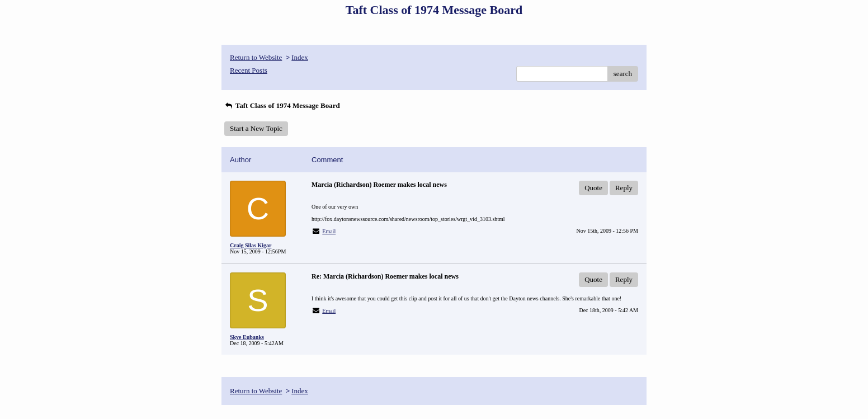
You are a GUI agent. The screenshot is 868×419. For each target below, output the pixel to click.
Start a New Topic (256, 128)
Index (300, 57)
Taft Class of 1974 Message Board (282, 105)
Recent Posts (249, 70)
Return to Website (256, 57)
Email (329, 231)
